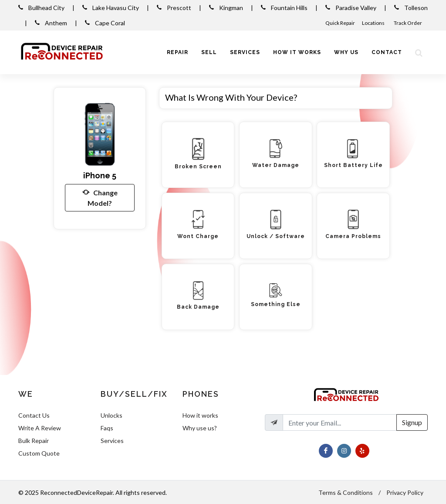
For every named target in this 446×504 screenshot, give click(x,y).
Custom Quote (39, 453)
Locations (374, 23)
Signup (412, 422)
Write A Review (40, 428)
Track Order (408, 23)
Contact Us (34, 415)
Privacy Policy (405, 492)
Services (112, 441)
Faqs (107, 428)
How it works (200, 415)
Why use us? (200, 428)
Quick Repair (340, 23)
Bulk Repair (34, 441)
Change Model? (100, 197)
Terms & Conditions (346, 492)
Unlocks (111, 415)
